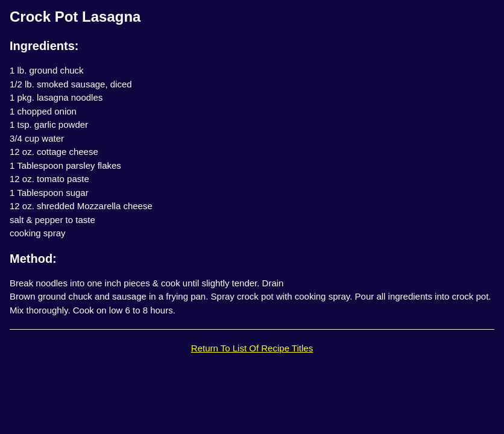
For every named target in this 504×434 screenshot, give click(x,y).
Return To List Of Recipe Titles (252, 348)
